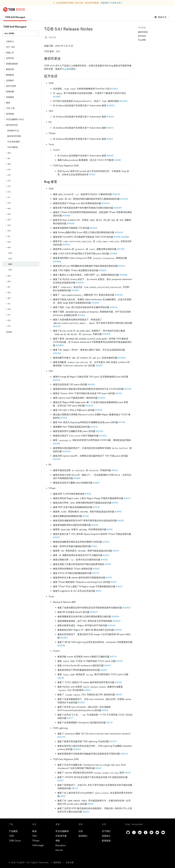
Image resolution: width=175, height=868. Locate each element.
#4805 (77, 478)
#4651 (115, 470)
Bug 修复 (67, 69)
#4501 (87, 690)
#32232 (116, 194)
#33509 (80, 283)
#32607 (94, 612)
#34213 (124, 754)
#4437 (127, 498)
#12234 (100, 431)
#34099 (106, 334)
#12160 (128, 389)
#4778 (96, 573)
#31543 (114, 89)
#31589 (113, 254)
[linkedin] (140, 832)
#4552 (104, 670)
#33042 (106, 203)
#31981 (117, 237)
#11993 (64, 418)
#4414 (119, 586)
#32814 (103, 270)
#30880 (125, 237)
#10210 (94, 427)
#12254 (103, 436)
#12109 (102, 398)
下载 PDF (51, 37)
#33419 (118, 630)
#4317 (61, 781)
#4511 (99, 591)
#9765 (119, 393)
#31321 (122, 266)
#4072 (56, 537)
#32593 (111, 106)
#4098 (95, 525)
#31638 (71, 224)
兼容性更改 (143, 32)
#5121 (63, 796)
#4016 (106, 555)
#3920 (116, 551)
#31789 (121, 249)
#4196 (88, 494)
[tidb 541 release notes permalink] (95, 29)
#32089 (118, 208)
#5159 (90, 804)
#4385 (117, 160)
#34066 (66, 451)
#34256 (124, 101)
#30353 (119, 295)
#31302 (94, 228)
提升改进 (142, 36)
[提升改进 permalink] (60, 76)
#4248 (118, 682)
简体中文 (162, 17)
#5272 (75, 788)
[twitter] (134, 832)
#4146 (86, 516)
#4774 (113, 657)
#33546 (61, 645)
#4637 (128, 773)
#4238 (96, 507)
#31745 (66, 245)
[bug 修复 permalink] (59, 182)
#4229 (121, 521)
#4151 (110, 529)
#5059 (119, 695)
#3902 (96, 569)
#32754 (57, 353)
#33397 (75, 290)
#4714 (109, 723)
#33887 (57, 97)
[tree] (21, 187)
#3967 (108, 564)
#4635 (61, 678)
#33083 (66, 216)
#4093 (106, 542)
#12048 (89, 406)
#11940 (99, 410)
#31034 (112, 625)
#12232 (57, 380)
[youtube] (163, 832)
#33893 (60, 345)
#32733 (61, 737)
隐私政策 (47, 862)
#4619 (99, 768)
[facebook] (146, 832)
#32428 (119, 232)
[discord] (157, 832)
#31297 (99, 366)
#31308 (122, 358)
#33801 (64, 638)
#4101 (94, 546)
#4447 (108, 666)
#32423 (127, 608)
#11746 (122, 422)
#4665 (110, 156)
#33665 (81, 315)
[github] (128, 832)
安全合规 (59, 862)
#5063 (86, 812)
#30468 (57, 261)
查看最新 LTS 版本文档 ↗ (111, 3)
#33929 (95, 303)
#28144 (77, 749)
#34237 (57, 326)
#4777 (70, 718)
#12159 (56, 444)
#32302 (124, 199)
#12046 (57, 459)
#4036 (104, 560)
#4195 (115, 503)
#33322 (117, 621)
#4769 (105, 710)
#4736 (119, 661)
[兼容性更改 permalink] (63, 59)
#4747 (109, 578)
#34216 (114, 307)
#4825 (96, 483)
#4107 (92, 175)
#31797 (113, 741)
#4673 (110, 128)
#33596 (115, 617)
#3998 (118, 512)
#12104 (110, 117)
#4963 (81, 703)
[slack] (151, 832)
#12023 (91, 384)
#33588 (123, 275)
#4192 (114, 582)
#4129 (110, 139)
